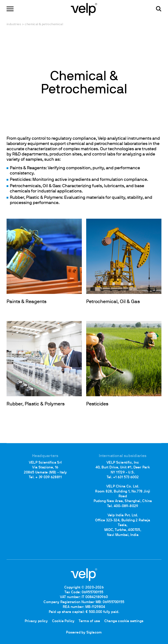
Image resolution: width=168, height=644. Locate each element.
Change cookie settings (124, 621)
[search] (159, 9)
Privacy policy (36, 621)
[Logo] (84, 9)
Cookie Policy (63, 621)
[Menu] (10, 9)
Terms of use (89, 621)
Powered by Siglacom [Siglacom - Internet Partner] (84, 633)
